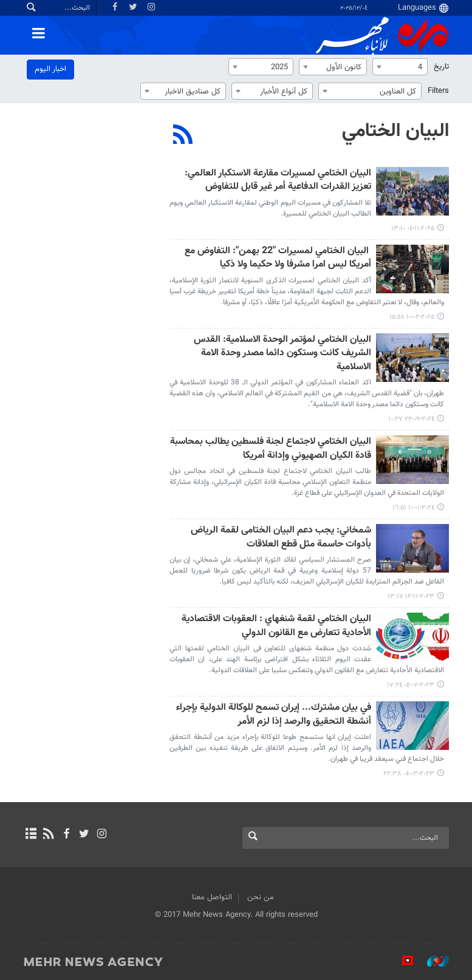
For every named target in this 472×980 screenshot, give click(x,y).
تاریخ (441, 67)
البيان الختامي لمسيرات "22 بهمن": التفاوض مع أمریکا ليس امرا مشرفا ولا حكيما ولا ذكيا (278, 258)
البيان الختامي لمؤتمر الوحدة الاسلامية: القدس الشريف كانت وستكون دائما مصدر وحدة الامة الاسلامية (282, 354)
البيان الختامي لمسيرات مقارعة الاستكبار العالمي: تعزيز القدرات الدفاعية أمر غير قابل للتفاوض (278, 181)
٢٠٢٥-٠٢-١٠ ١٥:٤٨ (412, 317)
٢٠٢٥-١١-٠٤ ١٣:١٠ (413, 229)
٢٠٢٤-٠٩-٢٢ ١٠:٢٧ (411, 419)
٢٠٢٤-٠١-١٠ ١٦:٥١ (413, 508)
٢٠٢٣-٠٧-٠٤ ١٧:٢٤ (411, 685)
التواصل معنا (212, 897)
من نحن (261, 897)
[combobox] (400, 67)
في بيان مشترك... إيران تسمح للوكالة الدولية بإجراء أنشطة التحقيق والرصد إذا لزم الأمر (274, 715)
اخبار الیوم (50, 69)
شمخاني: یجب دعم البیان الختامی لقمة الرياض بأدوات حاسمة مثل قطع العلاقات (281, 538)
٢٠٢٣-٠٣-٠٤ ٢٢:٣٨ (409, 774)
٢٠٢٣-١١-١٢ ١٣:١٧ (411, 597)
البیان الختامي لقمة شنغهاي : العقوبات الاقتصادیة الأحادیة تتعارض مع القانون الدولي (276, 626)
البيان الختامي (395, 131)
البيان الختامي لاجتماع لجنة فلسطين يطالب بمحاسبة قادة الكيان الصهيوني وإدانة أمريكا (271, 449)
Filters (438, 91)
